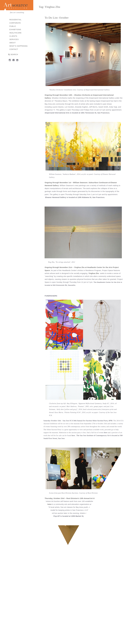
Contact (14, 49)
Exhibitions (15, 30)
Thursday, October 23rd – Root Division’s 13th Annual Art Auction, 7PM (75, 498)
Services (14, 39)
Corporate (15, 23)
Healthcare (16, 33)
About (13, 43)
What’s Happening (19, 46)
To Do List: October (57, 18)
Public (13, 26)
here (106, 433)
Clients (13, 36)
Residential (16, 20)
